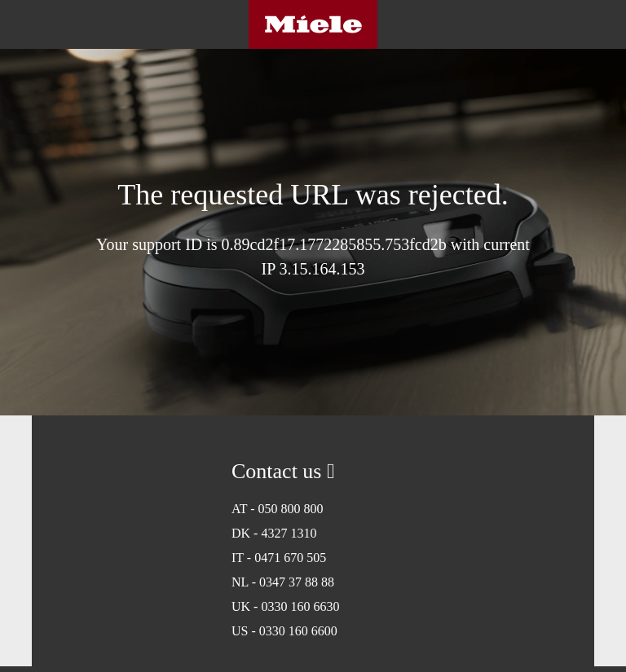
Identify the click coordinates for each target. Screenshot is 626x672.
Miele (313, 24)
